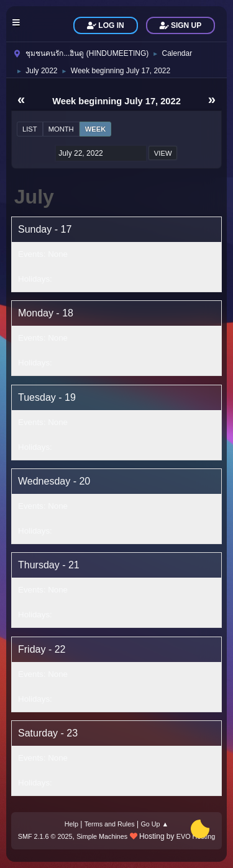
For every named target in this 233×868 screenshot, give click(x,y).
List (30, 129)
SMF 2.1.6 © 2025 (45, 836)
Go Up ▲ (154, 824)
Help (71, 824)
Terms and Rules (110, 824)
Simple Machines (102, 836)
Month (61, 129)
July (34, 197)
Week (96, 129)
